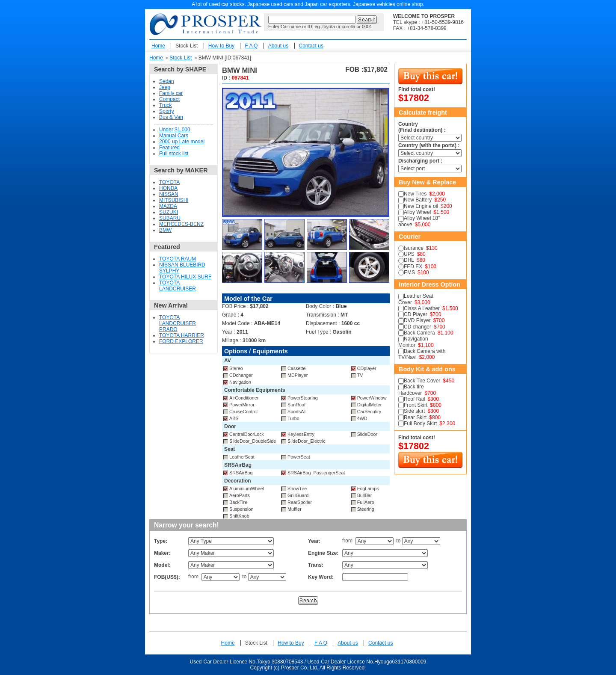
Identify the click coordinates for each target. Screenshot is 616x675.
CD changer (418, 327)
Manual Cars (174, 136)
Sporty (167, 111)
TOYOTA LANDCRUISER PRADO (178, 323)
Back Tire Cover (422, 381)
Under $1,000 (175, 130)
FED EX (413, 266)
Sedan (167, 81)
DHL (409, 260)
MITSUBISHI (174, 200)
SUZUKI (169, 212)
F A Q (251, 46)
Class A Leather (422, 308)
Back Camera (419, 333)
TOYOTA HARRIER (182, 335)
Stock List (187, 46)
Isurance (414, 248)
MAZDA (168, 206)
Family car (171, 93)
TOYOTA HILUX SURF (185, 277)
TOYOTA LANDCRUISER (178, 286)
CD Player (416, 314)
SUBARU (170, 218)
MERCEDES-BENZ (181, 224)
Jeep (165, 87)
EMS (409, 272)
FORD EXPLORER (181, 341)
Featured (169, 148)
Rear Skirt (415, 417)
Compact (169, 99)
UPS (409, 254)
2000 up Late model (182, 142)
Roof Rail (414, 399)
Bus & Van (171, 117)
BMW (165, 230)
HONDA (168, 188)
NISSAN (169, 194)
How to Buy (221, 46)
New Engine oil (421, 206)
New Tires (415, 194)
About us (278, 46)
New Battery (418, 200)
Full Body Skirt (420, 423)
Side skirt (414, 411)
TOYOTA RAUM (178, 259)
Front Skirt (416, 405)
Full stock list (174, 154)
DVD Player (417, 320)
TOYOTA (169, 182)
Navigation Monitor (413, 342)
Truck (166, 105)
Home (158, 46)
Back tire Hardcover (411, 390)
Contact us (311, 46)
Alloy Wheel (417, 212)
